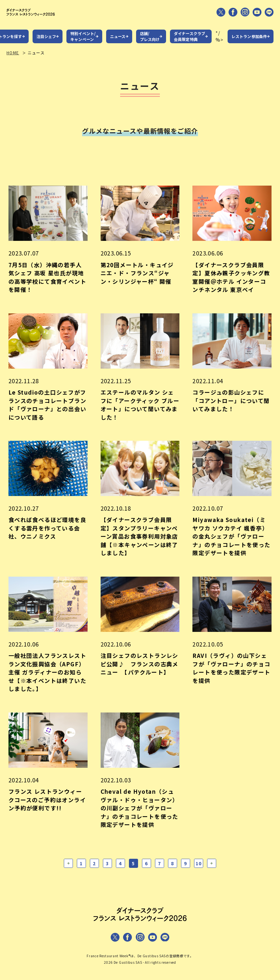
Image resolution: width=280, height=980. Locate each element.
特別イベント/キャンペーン (83, 42)
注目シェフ (46, 42)
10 (199, 869)
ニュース (118, 42)
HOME (13, 59)
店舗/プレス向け (150, 42)
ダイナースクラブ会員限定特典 (189, 42)
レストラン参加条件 (249, 42)
